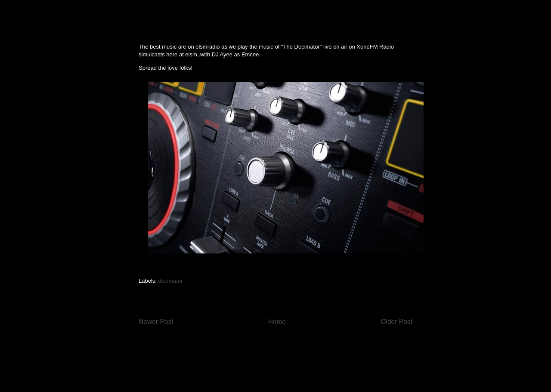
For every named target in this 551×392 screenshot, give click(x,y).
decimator (171, 281)
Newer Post (156, 322)
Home (277, 322)
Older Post (396, 322)
